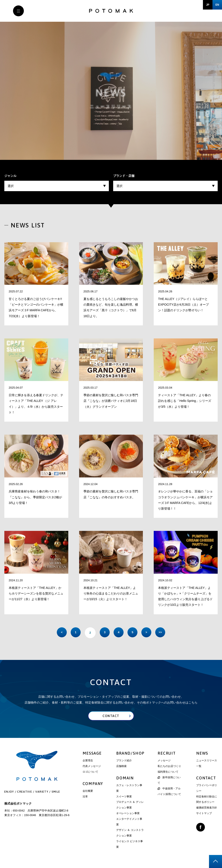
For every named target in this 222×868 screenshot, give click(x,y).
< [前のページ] (58, 633)
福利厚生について (168, 773)
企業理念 (88, 761)
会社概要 (88, 792)
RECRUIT (167, 754)
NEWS (202, 754)
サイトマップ (204, 814)
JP (208, 5)
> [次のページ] (149, 633)
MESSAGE (92, 754)
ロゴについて (90, 773)
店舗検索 (121, 767)
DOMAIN (125, 779)
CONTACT (206, 779)
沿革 (85, 797)
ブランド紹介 (124, 761)
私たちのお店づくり (169, 767)
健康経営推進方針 (207, 808)
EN (217, 5)
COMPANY (93, 784)
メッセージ (164, 761)
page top (215, 861)
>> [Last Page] (164, 633)
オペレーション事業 (128, 814)
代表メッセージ (92, 767)
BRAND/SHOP (130, 754)
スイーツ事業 (124, 797)
